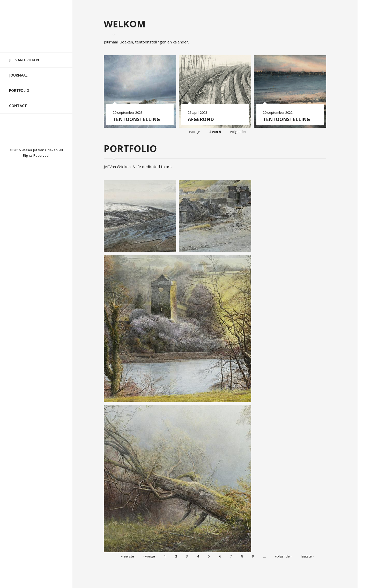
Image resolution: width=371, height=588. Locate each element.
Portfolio (19, 86)
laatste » (307, 556)
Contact (18, 101)
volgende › (238, 131)
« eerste (128, 556)
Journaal (18, 70)
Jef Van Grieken (24, 55)
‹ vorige (194, 131)
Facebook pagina (36, 129)
